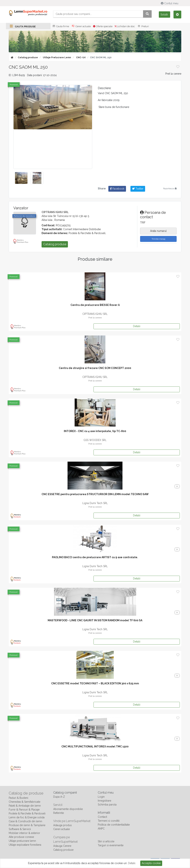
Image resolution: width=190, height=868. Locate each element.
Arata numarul (158, 231)
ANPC (101, 829)
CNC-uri (81, 57)
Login (101, 797)
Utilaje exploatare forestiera (25, 845)
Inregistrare (104, 801)
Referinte (59, 813)
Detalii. (132, 863)
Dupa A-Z (59, 797)
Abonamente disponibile (68, 809)
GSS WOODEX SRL (95, 440)
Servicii (58, 805)
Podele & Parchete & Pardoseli (27, 813)
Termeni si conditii (109, 821)
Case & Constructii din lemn (25, 821)
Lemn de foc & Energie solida (27, 817)
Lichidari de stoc (125, 26)
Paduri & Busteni (18, 798)
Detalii (137, 326)
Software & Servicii (20, 829)
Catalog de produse (26, 793)
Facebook (117, 189)
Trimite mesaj (158, 239)
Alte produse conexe (21, 837)
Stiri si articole (106, 841)
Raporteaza (170, 188)
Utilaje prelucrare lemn (57, 57)
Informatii (104, 813)
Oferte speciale (103, 26)
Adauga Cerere (62, 846)
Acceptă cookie (151, 863)
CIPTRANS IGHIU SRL (55, 212)
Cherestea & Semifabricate (24, 802)
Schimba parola (107, 805)
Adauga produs (63, 825)
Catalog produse (28, 57)
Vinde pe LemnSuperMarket (72, 821)
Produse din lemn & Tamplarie (27, 825)
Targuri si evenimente (111, 845)
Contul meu (170, 3)
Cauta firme (60, 26)
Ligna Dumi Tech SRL (95, 503)
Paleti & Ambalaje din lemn (25, 806)
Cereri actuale (81, 26)
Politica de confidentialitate (114, 825)
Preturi (143, 26)
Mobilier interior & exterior (24, 833)
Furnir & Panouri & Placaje (24, 810)
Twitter (138, 189)
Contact (102, 817)
